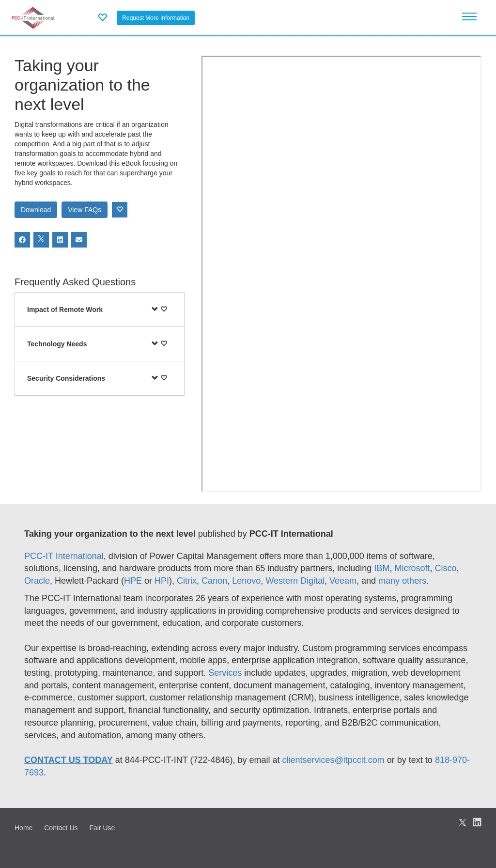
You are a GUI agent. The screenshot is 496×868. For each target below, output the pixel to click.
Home (23, 828)
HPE (133, 581)
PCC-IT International (64, 556)
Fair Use (102, 828)
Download (36, 210)
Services (226, 673)
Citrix (187, 581)
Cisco (445, 568)
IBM (382, 568)
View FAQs (85, 210)
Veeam (343, 581)
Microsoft (412, 568)
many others (402, 581)
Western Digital (295, 581)
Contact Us (61, 828)
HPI (162, 581)
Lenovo (246, 581)
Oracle (37, 581)
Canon (214, 581)
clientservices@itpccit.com (333, 760)
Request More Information (156, 18)
